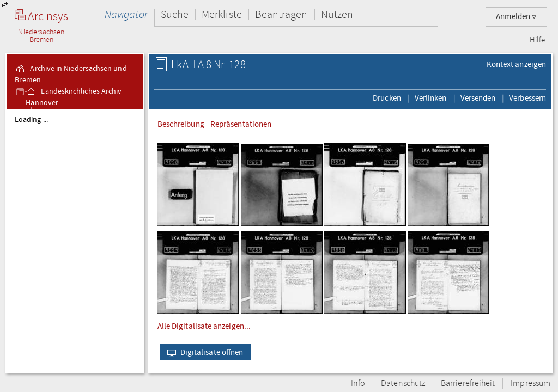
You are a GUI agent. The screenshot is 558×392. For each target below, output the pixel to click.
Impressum (530, 384)
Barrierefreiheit (468, 384)
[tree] (75, 241)
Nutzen (337, 14)
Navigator (126, 14)
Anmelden (516, 17)
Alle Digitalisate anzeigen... (204, 326)
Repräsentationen (241, 124)
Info (358, 384)
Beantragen (281, 14)
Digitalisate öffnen (203, 352)
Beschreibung (181, 124)
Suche (175, 14)
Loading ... (31, 120)
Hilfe (537, 40)
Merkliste (222, 14)
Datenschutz (403, 384)
